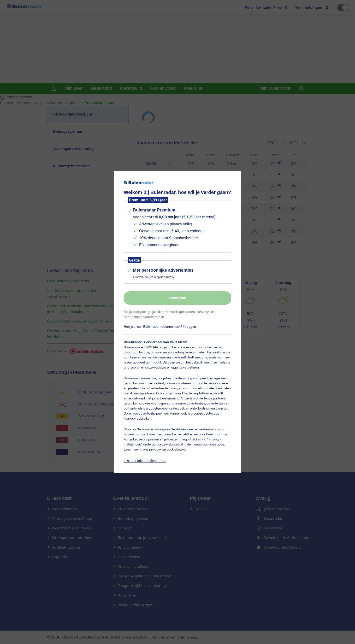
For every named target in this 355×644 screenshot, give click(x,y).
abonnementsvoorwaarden (144, 317)
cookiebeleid (176, 450)
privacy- (204, 312)
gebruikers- (188, 312)
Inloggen (189, 327)
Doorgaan (178, 298)
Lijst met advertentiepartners (145, 461)
